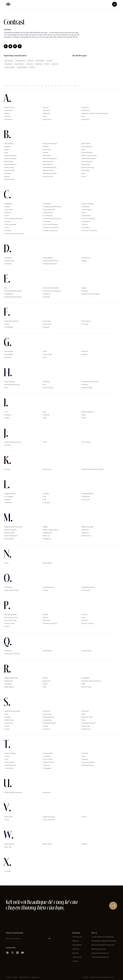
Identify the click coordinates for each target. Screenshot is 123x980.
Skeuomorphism (20, 61)
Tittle (84, 756)
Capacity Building (22, 67)
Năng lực (76, 941)
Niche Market (48, 563)
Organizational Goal (88, 587)
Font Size (85, 324)
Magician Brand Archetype (13, 527)
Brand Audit (47, 156)
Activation (47, 110)
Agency (7, 113)
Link (45, 500)
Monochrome (86, 536)
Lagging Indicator (11, 494)
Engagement (9, 64)
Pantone (85, 614)
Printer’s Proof (10, 623)
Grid (45, 357)
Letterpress (86, 497)
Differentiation (40, 61)
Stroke (45, 726)
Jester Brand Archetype (13, 442)
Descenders (86, 258)
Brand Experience (11, 164)
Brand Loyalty (9, 167)
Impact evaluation (88, 412)
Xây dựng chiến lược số (100, 953)
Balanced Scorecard (50, 144)
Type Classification (88, 762)
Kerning (7, 469)
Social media (48, 720)
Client (84, 213)
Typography (47, 768)
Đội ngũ (75, 953)
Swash (7, 729)
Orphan (46, 590)
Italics (84, 418)
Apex (45, 116)
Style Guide (86, 726)
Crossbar (8, 231)
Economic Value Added (51, 288)
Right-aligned (9, 687)
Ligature (8, 500)
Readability (86, 678)
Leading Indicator (88, 494)
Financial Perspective (12, 321)
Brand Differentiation (89, 158)
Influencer (8, 415)
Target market (48, 753)
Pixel (83, 618)
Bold (83, 150)
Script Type (47, 714)
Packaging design (11, 614)
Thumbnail (47, 756)
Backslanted (9, 144)
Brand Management (50, 167)
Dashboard (30, 64)
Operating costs (49, 587)
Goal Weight (9, 354)
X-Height (8, 871)
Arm (83, 116)
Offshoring (8, 587)
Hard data (46, 382)
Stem (84, 720)
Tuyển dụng (77, 957)
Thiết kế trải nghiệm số (100, 957)
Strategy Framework (89, 723)
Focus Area (47, 321)
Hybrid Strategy (87, 388)
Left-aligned (9, 497)
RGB (83, 684)
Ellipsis (84, 288)
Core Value (47, 222)
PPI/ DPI (47, 64)
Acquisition (86, 107)
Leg (45, 497)
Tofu (6, 759)
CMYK (7, 216)
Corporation (86, 222)
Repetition (47, 681)
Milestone (85, 533)
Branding (8, 173)
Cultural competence (50, 231)
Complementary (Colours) (52, 219)
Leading (46, 494)
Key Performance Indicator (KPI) (92, 469)
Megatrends (47, 533)
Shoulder (8, 717)
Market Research (10, 530)
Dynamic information (50, 264)
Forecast (46, 327)
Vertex (7, 820)
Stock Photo (9, 723)
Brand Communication (89, 156)
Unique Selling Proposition (14, 792)
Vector (84, 817)
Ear (6, 288)
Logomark (30, 61)
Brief (83, 173)
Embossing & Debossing (13, 291)
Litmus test (55, 64)
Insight (7, 418)
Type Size (47, 765)
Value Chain (9, 817)
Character (8, 213)
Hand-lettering (10, 382)
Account (46, 107)
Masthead (85, 530)
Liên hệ (75, 961)
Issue (45, 418)
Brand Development (50, 158)
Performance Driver (11, 618)
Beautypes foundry (99, 949)
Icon (6, 412)
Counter (85, 224)
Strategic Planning (49, 723)
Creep (7, 227)
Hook (7, 388)
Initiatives (46, 415)
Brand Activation (87, 153)
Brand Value (86, 170)
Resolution (8, 684)
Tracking (85, 759)
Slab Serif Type (87, 717)
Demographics (48, 258)
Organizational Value (12, 590)
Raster (46, 678)
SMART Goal (9, 720)
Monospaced (9, 539)
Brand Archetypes (11, 156)
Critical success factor (51, 227)
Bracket (46, 153)
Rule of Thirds (87, 687)
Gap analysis (9, 351)
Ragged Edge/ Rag (11, 678)
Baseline (8, 147)
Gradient (32, 67)
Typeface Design (88, 765)
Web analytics (9, 844)
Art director (9, 119)
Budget (7, 176)
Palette (46, 614)
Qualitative (8, 651)
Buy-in (84, 176)
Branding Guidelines (50, 173)
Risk (45, 687)
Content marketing (88, 219)
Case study (9, 210)
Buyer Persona (10, 179)
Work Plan (8, 847)
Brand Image (86, 164)
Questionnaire (9, 61)
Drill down (8, 264)
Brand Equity (9, 162)
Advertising (86, 110)
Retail (45, 684)
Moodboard (39, 64)
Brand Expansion (87, 162)
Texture (7, 756)
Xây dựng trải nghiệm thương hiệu (104, 941)
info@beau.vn (36, 977)
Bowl (6, 153)
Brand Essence (48, 162)
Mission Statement (11, 536)
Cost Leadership (10, 224)
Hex (44, 385)
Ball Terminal (86, 144)
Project (7, 626)
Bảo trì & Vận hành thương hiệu (103, 945)
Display (84, 261)
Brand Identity (48, 164)
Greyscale (8, 357)
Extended (47, 297)
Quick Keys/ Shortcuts (12, 654)
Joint (45, 442)
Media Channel (10, 533)
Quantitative (47, 651)
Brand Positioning (88, 167)
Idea (45, 412)
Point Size (47, 620)
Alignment (47, 113)
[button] (115, 4)
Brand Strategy (10, 170)
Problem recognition (50, 623)
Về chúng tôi (77, 937)
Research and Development (91, 681)
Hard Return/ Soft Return (90, 382)
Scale (7, 714)
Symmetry (47, 729)
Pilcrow (46, 618)
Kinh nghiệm (77, 945)
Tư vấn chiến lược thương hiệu (103, 937)
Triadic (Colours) (49, 762)
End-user (85, 291)
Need (7, 563)
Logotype (47, 503)
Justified (8, 445)
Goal (45, 351)
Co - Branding (48, 216)
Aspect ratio (47, 119)
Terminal (49, 61)
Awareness (86, 119)
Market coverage (10, 67)
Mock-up (46, 536)
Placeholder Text (10, 620)
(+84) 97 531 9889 (12, 977)
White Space (48, 844)
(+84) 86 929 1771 (24, 977)
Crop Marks (86, 227)
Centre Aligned (87, 210)
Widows (85, 844)
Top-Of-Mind (48, 759)
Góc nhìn (76, 949)
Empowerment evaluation (52, 291)
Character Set (48, 213)
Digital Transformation (51, 261)
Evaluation (47, 294)
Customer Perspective (90, 231)
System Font (86, 729)
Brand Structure (19, 64)
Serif (83, 714)
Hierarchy (85, 385)
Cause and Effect (49, 210)
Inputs (84, 415)
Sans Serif (47, 711)
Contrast (8, 222)
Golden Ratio (48, 354)
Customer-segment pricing (14, 233)
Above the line (10, 107)
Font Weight (9, 327)
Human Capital (48, 388)
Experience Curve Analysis (91, 294)
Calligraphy (8, 204)
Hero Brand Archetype (12, 385)
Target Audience (10, 753)
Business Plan (48, 176)
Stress (7, 726)
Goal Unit (85, 351)
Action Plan (9, 110)
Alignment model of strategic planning (95, 113)
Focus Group (86, 321)
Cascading (85, 207)
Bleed (7, 150)
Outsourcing (86, 590)
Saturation (85, 711)
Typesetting (9, 768)
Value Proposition (49, 817)
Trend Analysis (10, 762)
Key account (47, 469)
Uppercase (47, 792)
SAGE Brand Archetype (13, 711)
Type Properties (10, 765)
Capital (7, 207)
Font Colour (47, 324)
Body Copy (47, 150)
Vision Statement (49, 820)
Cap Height (47, 204)
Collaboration (86, 216)
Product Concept (88, 623)
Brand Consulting (11, 158)
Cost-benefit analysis (51, 224)
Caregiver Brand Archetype (52, 207)
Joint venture (86, 442)
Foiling (7, 324)
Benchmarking (87, 147)
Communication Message (13, 219)
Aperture (8, 116)
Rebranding (9, 681)
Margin (45, 527)
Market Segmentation (51, 530)
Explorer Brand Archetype (13, 297)
